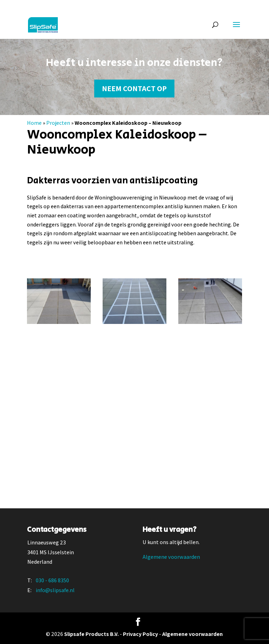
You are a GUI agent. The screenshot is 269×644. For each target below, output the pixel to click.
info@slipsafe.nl (55, 590)
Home (34, 123)
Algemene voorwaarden (171, 557)
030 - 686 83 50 (46, 5)
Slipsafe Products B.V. (91, 634)
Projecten (58, 123)
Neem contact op (134, 88)
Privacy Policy (140, 634)
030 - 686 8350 (52, 580)
